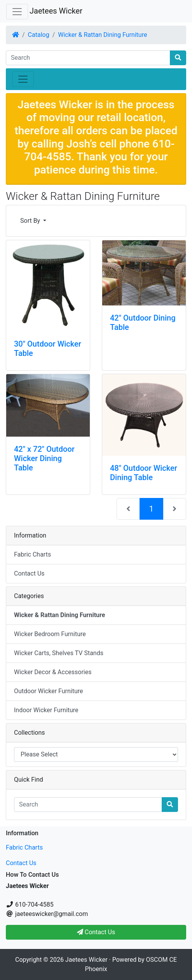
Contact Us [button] (96, 932)
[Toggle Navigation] (17, 12)
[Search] (88, 58)
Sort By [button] (31, 221)
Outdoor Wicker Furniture (48, 691)
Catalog (39, 35)
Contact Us (29, 573)
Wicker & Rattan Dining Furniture (102, 35)
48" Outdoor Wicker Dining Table (144, 473)
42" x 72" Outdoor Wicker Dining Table (44, 458)
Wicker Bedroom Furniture (50, 634)
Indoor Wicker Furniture (46, 710)
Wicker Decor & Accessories (53, 672)
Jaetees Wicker (56, 11)
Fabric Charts (32, 554)
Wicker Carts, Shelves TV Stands (59, 653)
